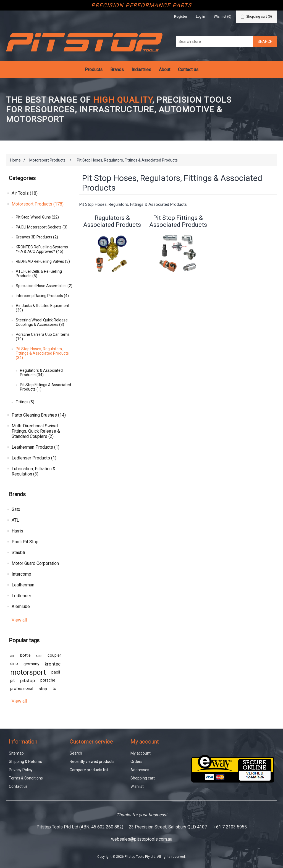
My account (141, 753)
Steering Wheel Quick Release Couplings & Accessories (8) (42, 322)
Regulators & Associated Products (112, 221)
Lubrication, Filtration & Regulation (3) (34, 471)
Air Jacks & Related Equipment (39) (43, 308)
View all (19, 620)
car (39, 656)
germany (31, 664)
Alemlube (21, 606)
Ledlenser (21, 596)
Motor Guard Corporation (35, 563)
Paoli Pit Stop (25, 542)
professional (22, 689)
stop (43, 689)
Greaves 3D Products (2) (37, 237)
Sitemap (16, 753)
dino (14, 664)
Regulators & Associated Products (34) (41, 373)
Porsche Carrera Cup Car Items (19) (43, 337)
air (12, 656)
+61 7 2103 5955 (230, 827)
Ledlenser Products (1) (34, 458)
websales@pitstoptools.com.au (142, 839)
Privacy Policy (21, 770)
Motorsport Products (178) (38, 204)
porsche (48, 680)
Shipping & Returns (25, 762)
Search (76, 753)
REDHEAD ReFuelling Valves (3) (43, 261)
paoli (56, 672)
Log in (201, 17)
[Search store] (215, 41)
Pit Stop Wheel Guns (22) (37, 217)
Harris (17, 531)
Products (94, 70)
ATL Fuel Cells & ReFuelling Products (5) (39, 274)
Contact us (188, 70)
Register (181, 17)
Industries (141, 70)
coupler (54, 655)
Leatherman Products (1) (36, 447)
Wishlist (137, 786)
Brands (117, 70)
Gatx (16, 509)
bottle (25, 655)
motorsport (28, 672)
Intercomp (21, 574)
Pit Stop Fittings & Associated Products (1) (45, 387)
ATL (15, 520)
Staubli (18, 553)
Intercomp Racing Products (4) (42, 296)
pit (12, 680)
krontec (53, 664)
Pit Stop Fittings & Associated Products (178, 221)
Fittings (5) (25, 402)
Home (15, 160)
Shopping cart (143, 778)
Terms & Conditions (26, 778)
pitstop (27, 680)
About (165, 70)
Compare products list (89, 770)
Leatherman (23, 585)
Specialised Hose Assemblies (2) (44, 286)
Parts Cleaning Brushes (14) (39, 415)
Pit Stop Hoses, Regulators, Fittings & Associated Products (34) (42, 353)
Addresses (140, 770)
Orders (136, 762)
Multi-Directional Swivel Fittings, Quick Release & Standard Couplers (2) (36, 431)
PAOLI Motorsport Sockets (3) (42, 227)
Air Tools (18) (25, 193)
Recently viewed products (92, 762)
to (54, 689)
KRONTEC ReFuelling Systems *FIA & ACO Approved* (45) (42, 249)
